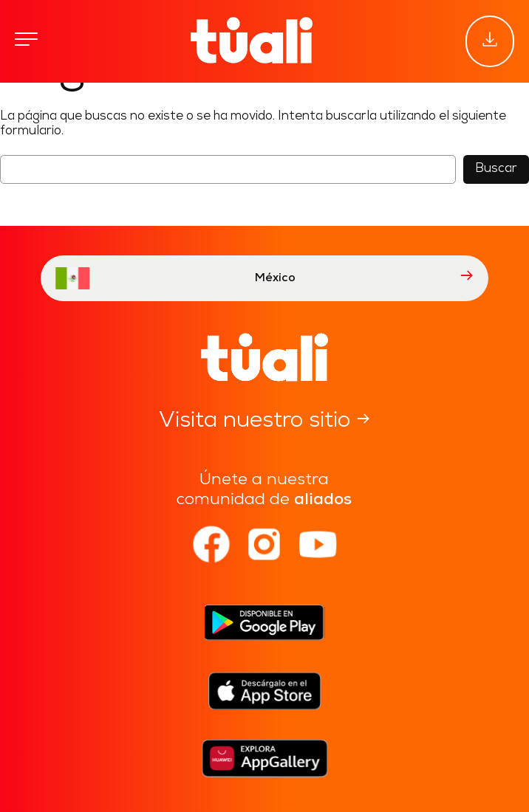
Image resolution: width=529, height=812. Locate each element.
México (264, 278)
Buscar (496, 169)
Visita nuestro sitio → (264, 421)
